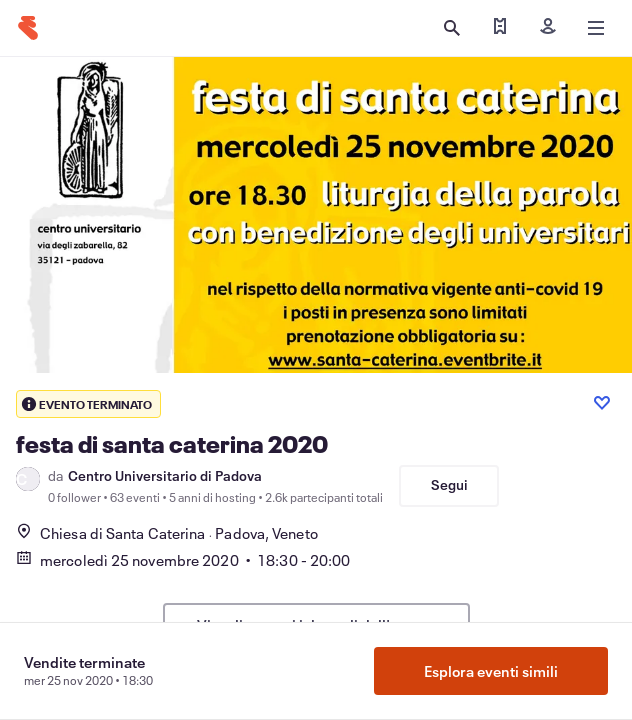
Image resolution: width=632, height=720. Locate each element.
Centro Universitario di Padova (165, 476)
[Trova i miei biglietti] (500, 28)
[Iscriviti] (548, 28)
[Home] (28, 28)
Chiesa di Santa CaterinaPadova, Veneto (167, 533)
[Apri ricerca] (452, 28)
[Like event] (602, 403)
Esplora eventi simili (491, 671)
